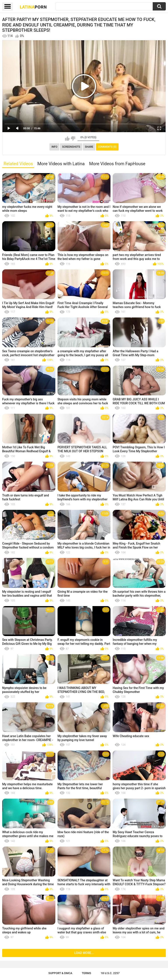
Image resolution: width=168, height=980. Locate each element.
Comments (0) (107, 147)
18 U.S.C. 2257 (110, 973)
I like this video (67, 138)
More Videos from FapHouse (117, 164)
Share (89, 147)
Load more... (84, 953)
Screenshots (71, 147)
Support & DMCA (60, 973)
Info (54, 147)
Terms (87, 973)
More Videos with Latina (61, 164)
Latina (33, 7)
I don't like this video (73, 138)
